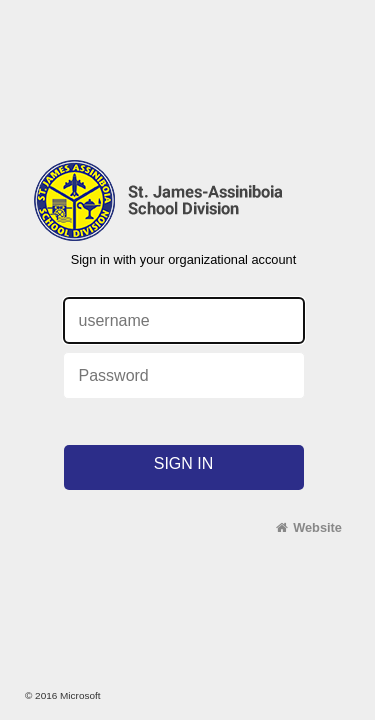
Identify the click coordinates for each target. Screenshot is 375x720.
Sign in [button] (184, 463)
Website (317, 527)
